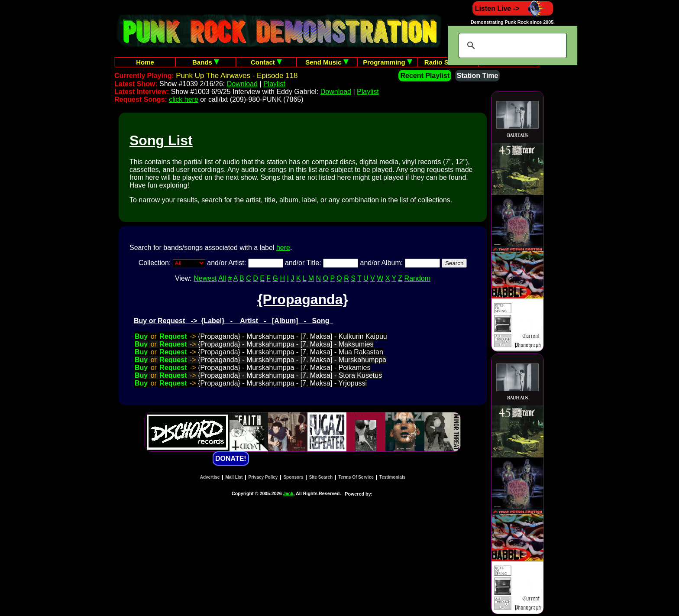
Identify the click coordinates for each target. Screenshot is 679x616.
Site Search (321, 477)
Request (173, 336)
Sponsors (293, 477)
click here (184, 99)
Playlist (274, 84)
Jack (288, 493)
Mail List (234, 477)
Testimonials (392, 477)
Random (417, 278)
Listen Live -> (513, 8)
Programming (388, 62)
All (222, 278)
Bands (206, 62)
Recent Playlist (425, 76)
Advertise (210, 477)
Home (145, 62)
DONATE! (231, 459)
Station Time (478, 76)
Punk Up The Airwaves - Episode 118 (237, 76)
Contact (266, 62)
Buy (141, 336)
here (283, 248)
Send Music (327, 62)
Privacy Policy (263, 477)
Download (242, 84)
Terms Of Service (356, 477)
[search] (511, 45)
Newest (205, 278)
